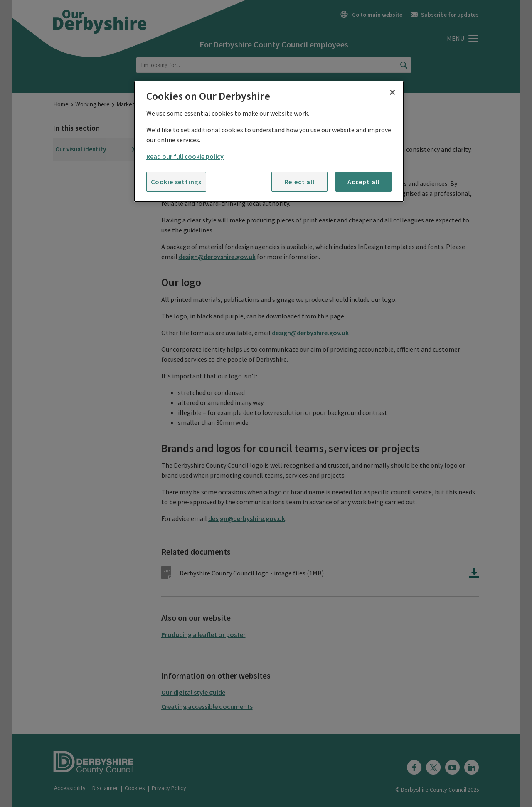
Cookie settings (176, 182)
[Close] (392, 92)
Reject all (300, 182)
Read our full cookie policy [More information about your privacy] (185, 156)
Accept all (363, 182)
